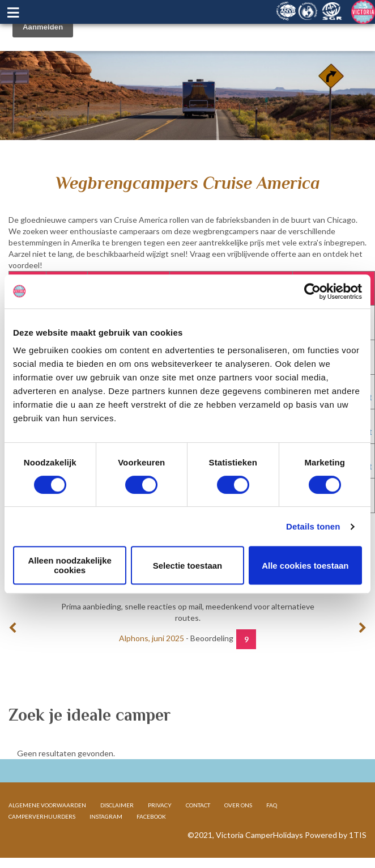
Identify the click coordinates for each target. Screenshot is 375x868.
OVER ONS (238, 805)
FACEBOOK (151, 816)
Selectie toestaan (188, 566)
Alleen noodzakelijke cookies (70, 565)
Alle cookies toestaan (305, 566)
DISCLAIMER (117, 805)
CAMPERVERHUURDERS (42, 816)
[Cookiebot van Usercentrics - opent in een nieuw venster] (312, 291)
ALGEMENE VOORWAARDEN (47, 805)
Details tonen (313, 526)
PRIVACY (160, 805)
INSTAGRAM (106, 816)
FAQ (272, 805)
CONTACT (198, 805)
